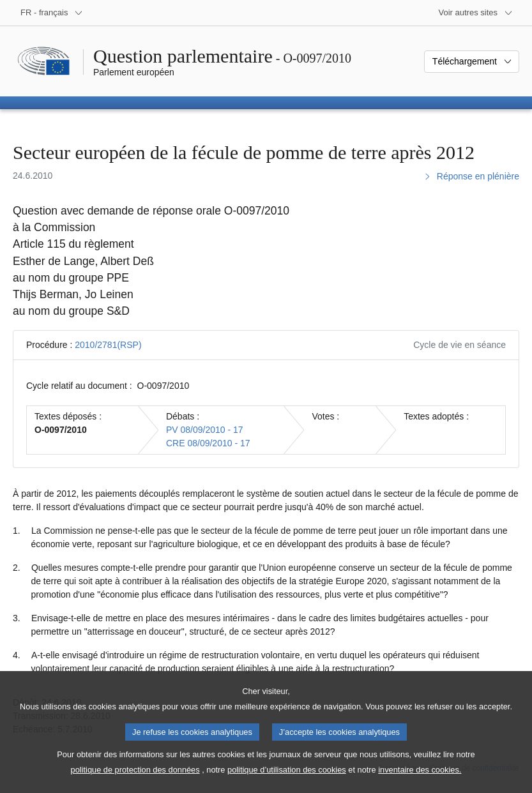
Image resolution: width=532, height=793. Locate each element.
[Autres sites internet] (476, 13)
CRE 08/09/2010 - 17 (208, 443)
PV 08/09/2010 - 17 (205, 430)
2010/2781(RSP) (108, 345)
